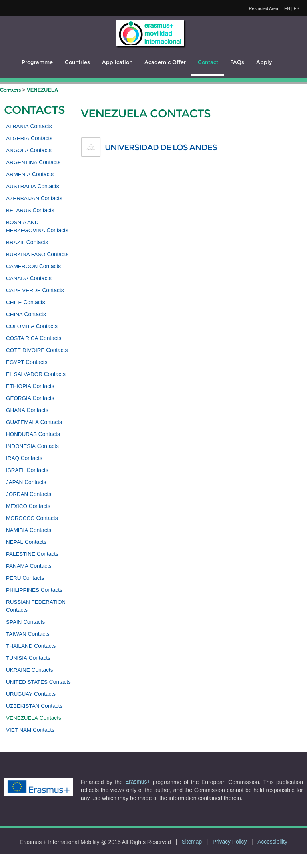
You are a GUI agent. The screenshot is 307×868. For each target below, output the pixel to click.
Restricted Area (264, 8)
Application (117, 62)
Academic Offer (165, 62)
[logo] (150, 33)
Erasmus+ (138, 782)
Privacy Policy (230, 842)
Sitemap (192, 842)
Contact (208, 62)
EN (287, 8)
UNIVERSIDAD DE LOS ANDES (161, 147)
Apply (264, 62)
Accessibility (272, 842)
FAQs (237, 62)
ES (297, 8)
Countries (77, 62)
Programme (37, 62)
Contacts (11, 90)
